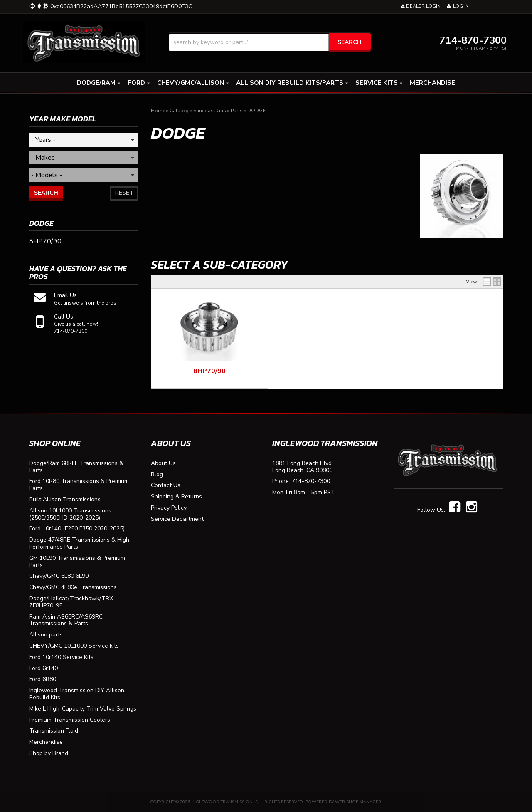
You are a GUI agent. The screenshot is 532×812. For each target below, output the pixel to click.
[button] (270, 42)
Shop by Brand (49, 754)
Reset (124, 193)
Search (46, 193)
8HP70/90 (209, 371)
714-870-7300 (311, 482)
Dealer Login (421, 6)
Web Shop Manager (358, 802)
